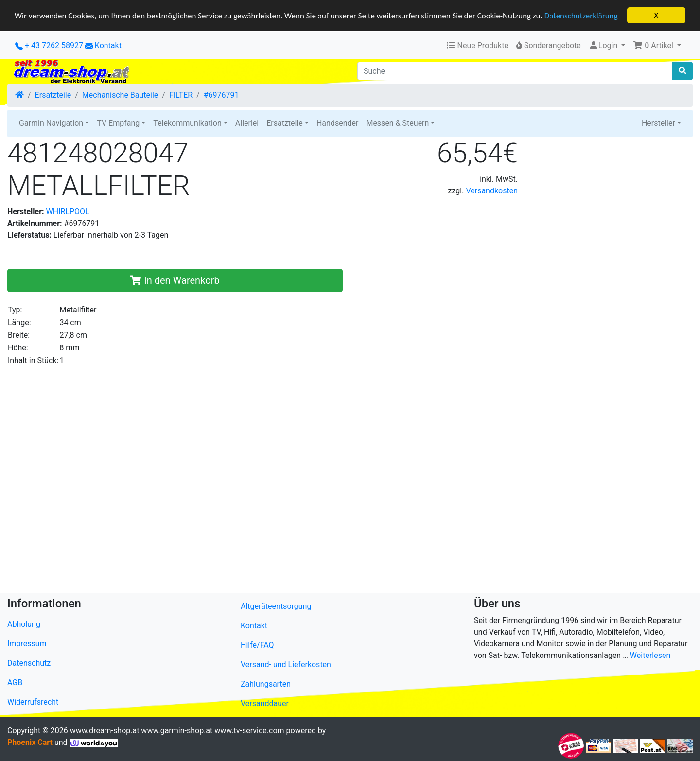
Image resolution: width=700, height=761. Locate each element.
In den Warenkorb (175, 280)
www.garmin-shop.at (177, 731)
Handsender (337, 123)
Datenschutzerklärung (581, 15)
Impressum (27, 644)
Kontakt (108, 45)
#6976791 (221, 95)
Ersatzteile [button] (285, 123)
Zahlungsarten (266, 684)
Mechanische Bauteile (120, 95)
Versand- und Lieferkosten (286, 665)
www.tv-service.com (249, 731)
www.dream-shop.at (105, 731)
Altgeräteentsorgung (276, 606)
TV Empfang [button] (118, 123)
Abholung (24, 624)
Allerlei (247, 123)
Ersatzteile (53, 95)
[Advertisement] (299, 521)
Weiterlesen (650, 655)
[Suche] (515, 71)
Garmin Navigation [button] (51, 123)
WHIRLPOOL (68, 212)
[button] (657, 46)
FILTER (181, 95)
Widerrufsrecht (33, 702)
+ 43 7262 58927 (49, 45)
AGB (15, 683)
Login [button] (604, 45)
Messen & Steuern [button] (397, 123)
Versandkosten (492, 191)
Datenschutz (29, 663)
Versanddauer (265, 703)
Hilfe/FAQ (257, 645)
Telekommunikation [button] (187, 123)
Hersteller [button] (658, 123)
